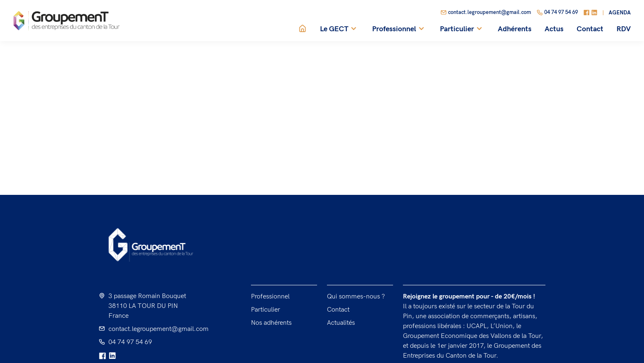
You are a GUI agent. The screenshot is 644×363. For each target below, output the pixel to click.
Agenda (620, 13)
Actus (554, 29)
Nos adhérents (271, 323)
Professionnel (399, 29)
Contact (590, 29)
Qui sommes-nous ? (356, 297)
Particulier (462, 29)
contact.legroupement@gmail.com (486, 13)
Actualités (341, 323)
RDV (624, 29)
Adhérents (515, 29)
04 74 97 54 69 (557, 13)
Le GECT (339, 29)
